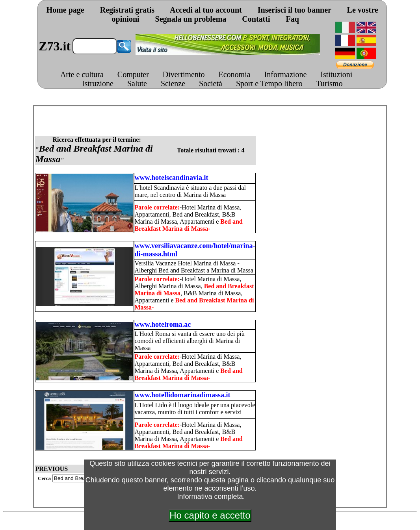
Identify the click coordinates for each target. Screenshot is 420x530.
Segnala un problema (191, 19)
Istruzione (98, 83)
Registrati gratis (127, 10)
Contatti (256, 19)
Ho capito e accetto (210, 515)
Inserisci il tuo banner (295, 10)
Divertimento (184, 74)
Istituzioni (336, 74)
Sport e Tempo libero (269, 83)
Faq (292, 19)
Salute (137, 83)
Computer (133, 74)
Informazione (286, 74)
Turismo (329, 83)
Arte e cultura (82, 74)
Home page (65, 10)
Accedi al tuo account (206, 10)
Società (211, 83)
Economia (234, 74)
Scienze (173, 83)
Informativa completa (210, 497)
